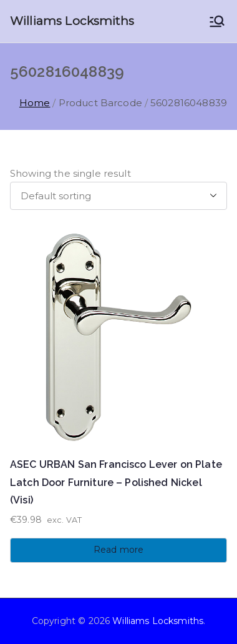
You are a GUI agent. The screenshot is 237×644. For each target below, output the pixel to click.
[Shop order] (119, 196)
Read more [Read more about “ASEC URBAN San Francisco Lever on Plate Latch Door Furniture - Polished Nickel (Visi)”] (119, 550)
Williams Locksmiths (72, 21)
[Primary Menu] (217, 21)
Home (35, 103)
